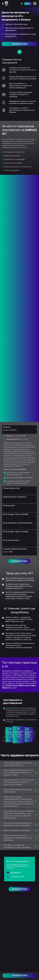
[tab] (19, 430)
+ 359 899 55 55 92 (17, 877)
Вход (28, 4)
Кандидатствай (19, 976)
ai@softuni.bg (15, 873)
